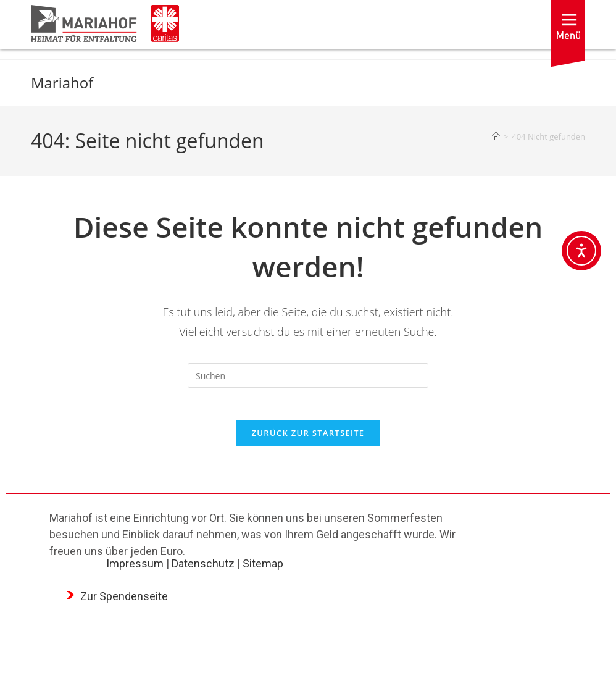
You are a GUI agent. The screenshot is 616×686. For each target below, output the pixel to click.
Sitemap (263, 568)
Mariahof (62, 82)
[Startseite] (496, 136)
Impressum (135, 568)
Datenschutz (203, 568)
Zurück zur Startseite (308, 438)
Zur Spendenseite (124, 601)
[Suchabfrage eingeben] (308, 375)
